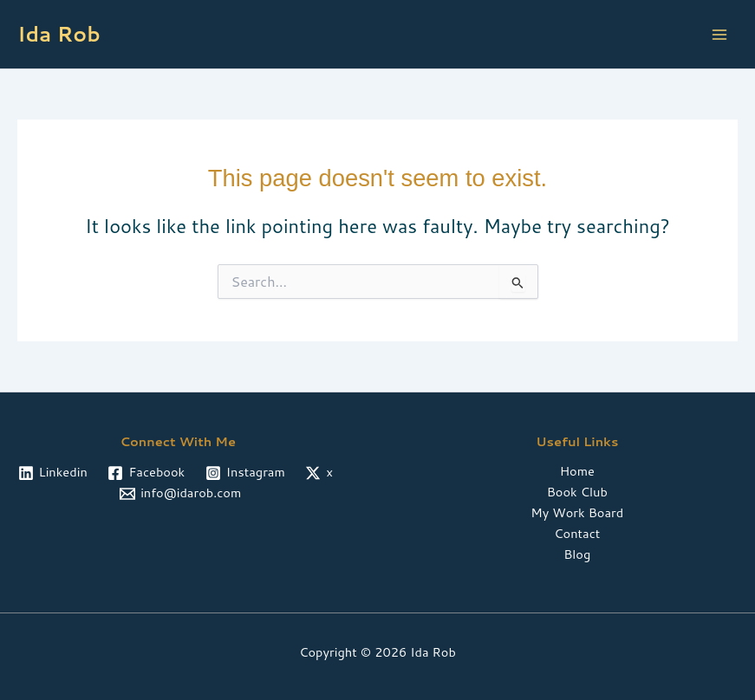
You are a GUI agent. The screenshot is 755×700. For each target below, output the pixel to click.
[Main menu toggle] (719, 35)
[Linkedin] (53, 473)
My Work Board (577, 512)
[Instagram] (245, 473)
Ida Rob (59, 34)
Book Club (577, 492)
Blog (577, 554)
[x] (319, 473)
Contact (577, 533)
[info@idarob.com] (180, 494)
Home (577, 471)
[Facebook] (146, 473)
